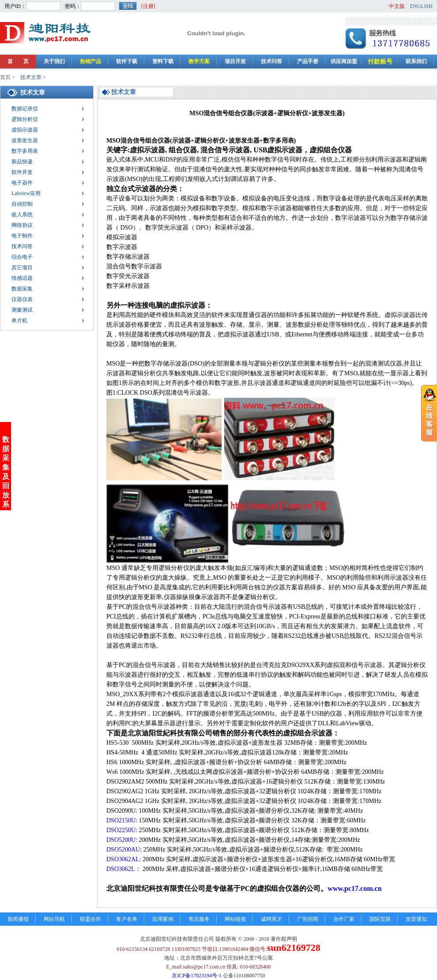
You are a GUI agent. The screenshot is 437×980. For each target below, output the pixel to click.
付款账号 (380, 62)
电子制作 (22, 236)
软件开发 (22, 172)
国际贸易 (380, 919)
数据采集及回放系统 (6, 428)
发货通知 (416, 919)
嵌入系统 (22, 215)
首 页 (18, 61)
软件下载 (127, 61)
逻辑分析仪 (25, 119)
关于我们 (54, 61)
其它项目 (22, 268)
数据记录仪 (25, 109)
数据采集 (22, 289)
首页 (5, 77)
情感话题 (22, 278)
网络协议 (22, 225)
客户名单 (127, 919)
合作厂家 (344, 919)
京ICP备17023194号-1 (197, 976)
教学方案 (199, 61)
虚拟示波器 (25, 130)
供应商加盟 (344, 61)
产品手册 (308, 61)
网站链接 (235, 919)
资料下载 (163, 61)
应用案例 (163, 919)
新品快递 (22, 162)
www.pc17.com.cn (354, 888)
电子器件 (22, 183)
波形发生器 (25, 140)
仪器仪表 (22, 299)
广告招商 (308, 919)
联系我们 (416, 61)
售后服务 (199, 919)
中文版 (397, 6)
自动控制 (22, 204)
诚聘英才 (271, 919)
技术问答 (271, 61)
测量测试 (22, 310)
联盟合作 (90, 919)
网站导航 (54, 919)
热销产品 (90, 61)
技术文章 (31, 77)
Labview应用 (26, 193)
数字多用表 (25, 151)
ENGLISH (421, 6)
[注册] (148, 6)
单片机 (19, 320)
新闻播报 (18, 919)
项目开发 (235, 61)
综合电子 (22, 257)
